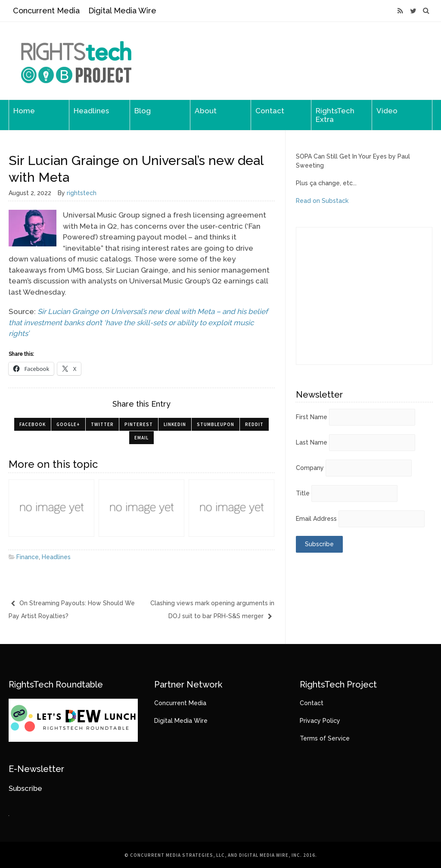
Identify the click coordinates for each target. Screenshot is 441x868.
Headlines (91, 111)
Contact (270, 111)
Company (310, 468)
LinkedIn (175, 424)
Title (303, 493)
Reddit (254, 424)
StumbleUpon (216, 424)
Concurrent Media (46, 11)
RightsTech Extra (335, 115)
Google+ (68, 424)
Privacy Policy (320, 721)
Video (387, 111)
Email (141, 438)
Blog (143, 111)
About (206, 111)
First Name (312, 417)
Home (24, 111)
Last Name (312, 442)
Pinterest (139, 424)
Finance (28, 557)
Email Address (316, 519)
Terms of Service (325, 738)
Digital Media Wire (122, 11)
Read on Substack (322, 201)
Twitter (102, 424)
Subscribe (25, 788)
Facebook (33, 424)
